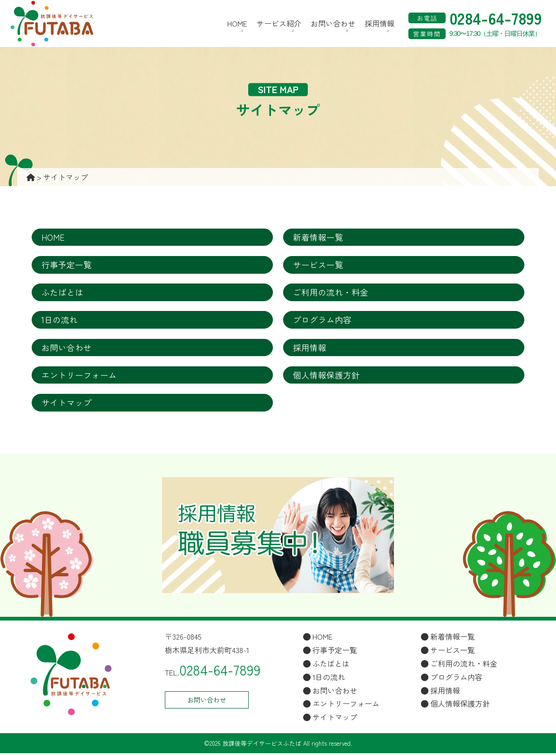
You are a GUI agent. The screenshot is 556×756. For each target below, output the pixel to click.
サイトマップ (67, 405)
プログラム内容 (322, 321)
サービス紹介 (279, 23)
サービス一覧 (318, 265)
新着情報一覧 (318, 237)
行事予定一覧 (67, 265)
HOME (237, 23)
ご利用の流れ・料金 (331, 293)
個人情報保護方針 (326, 377)
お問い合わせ (333, 23)
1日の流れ (60, 321)
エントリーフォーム (79, 377)
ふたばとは (62, 293)
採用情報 (380, 23)
